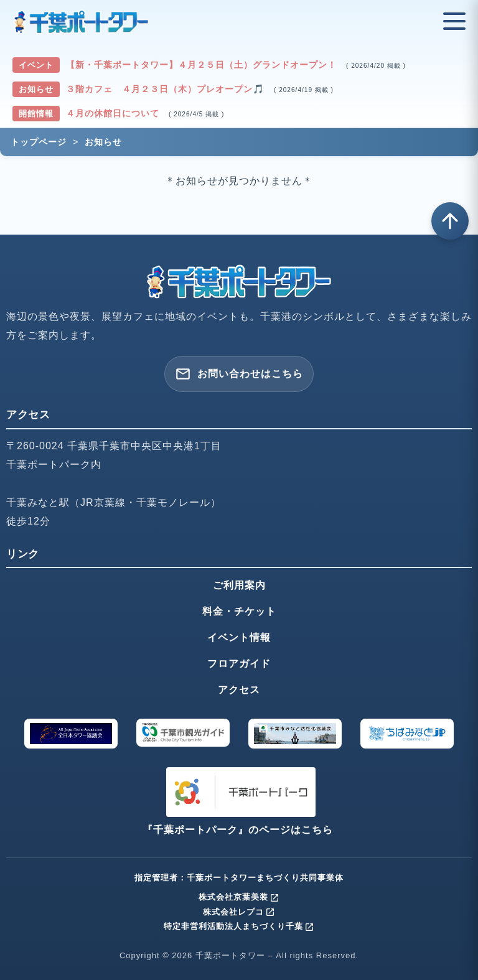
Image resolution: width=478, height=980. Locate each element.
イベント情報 (239, 637)
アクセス (239, 690)
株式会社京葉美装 (239, 897)
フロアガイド (239, 664)
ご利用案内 (239, 585)
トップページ (39, 142)
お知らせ (103, 142)
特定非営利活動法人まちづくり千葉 (239, 926)
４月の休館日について (114, 113)
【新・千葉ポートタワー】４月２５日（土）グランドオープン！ (203, 65)
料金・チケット (239, 611)
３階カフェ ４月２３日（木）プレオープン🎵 (167, 89)
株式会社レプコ (239, 912)
